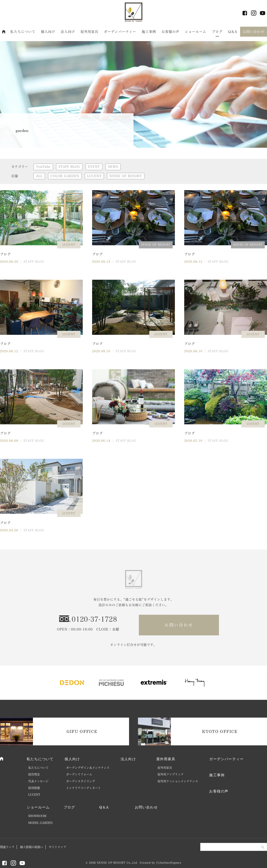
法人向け (68, 32)
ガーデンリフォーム (79, 774)
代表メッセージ (38, 781)
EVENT (94, 167)
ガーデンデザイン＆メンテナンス (88, 768)
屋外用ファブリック (171, 774)
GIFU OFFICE (82, 731)
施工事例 (149, 32)
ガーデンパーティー (120, 32)
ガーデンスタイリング (81, 781)
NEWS (113, 167)
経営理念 (34, 774)
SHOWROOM (37, 816)
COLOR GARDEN (65, 176)
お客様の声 (171, 32)
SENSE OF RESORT (126, 176)
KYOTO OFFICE (220, 731)
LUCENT (94, 176)
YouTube (43, 167)
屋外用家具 (90, 32)
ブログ (217, 32)
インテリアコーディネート (83, 788)
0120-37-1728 (94, 619)
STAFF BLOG (69, 167)
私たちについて (23, 32)
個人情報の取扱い (32, 847)
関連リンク (7, 847)
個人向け (48, 32)
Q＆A (233, 32)
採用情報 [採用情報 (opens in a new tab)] (34, 788)
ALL (39, 176)
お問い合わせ (254, 32)
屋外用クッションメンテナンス (178, 781)
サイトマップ (57, 847)
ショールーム (196, 32)
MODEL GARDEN (40, 823)
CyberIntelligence (169, 863)
